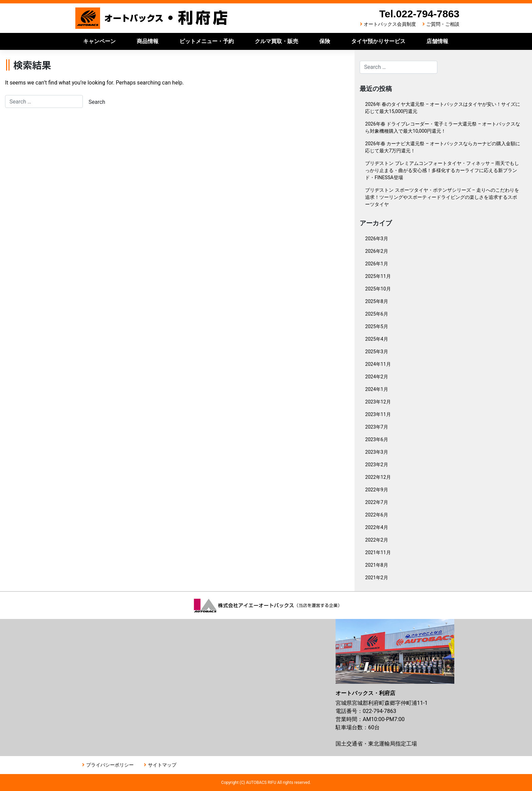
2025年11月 (378, 276)
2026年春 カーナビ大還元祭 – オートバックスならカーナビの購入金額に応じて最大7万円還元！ (443, 147)
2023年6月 (376, 439)
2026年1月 (376, 264)
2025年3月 (376, 352)
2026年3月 (376, 239)
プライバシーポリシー (110, 765)
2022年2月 (376, 540)
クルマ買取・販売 (277, 41)
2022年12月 (378, 477)
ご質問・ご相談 (443, 24)
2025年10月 (378, 289)
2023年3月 (376, 452)
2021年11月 (378, 552)
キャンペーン (99, 41)
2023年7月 (376, 427)
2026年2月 (376, 251)
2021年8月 (376, 565)
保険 (325, 41)
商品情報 (148, 41)
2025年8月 (376, 301)
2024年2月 (376, 377)
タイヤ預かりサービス (378, 41)
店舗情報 (437, 41)
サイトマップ (162, 765)
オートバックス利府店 (151, 18)
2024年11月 (378, 364)
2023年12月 (378, 402)
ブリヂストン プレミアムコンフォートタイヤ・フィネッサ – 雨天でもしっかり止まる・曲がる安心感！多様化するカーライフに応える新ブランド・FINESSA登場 (442, 170)
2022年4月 (376, 527)
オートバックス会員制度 (390, 24)
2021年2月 (376, 578)
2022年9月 (376, 490)
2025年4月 (376, 339)
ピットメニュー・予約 (207, 41)
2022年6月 (376, 515)
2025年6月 (376, 314)
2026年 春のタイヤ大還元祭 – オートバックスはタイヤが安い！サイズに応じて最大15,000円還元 (443, 108)
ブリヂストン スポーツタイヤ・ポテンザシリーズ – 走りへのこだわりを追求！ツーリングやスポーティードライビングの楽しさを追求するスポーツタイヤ (442, 197)
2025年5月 (376, 326)
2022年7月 (376, 502)
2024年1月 (376, 389)
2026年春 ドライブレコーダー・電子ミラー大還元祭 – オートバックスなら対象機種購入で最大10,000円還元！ (443, 127)
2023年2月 (376, 465)
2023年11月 (378, 414)
